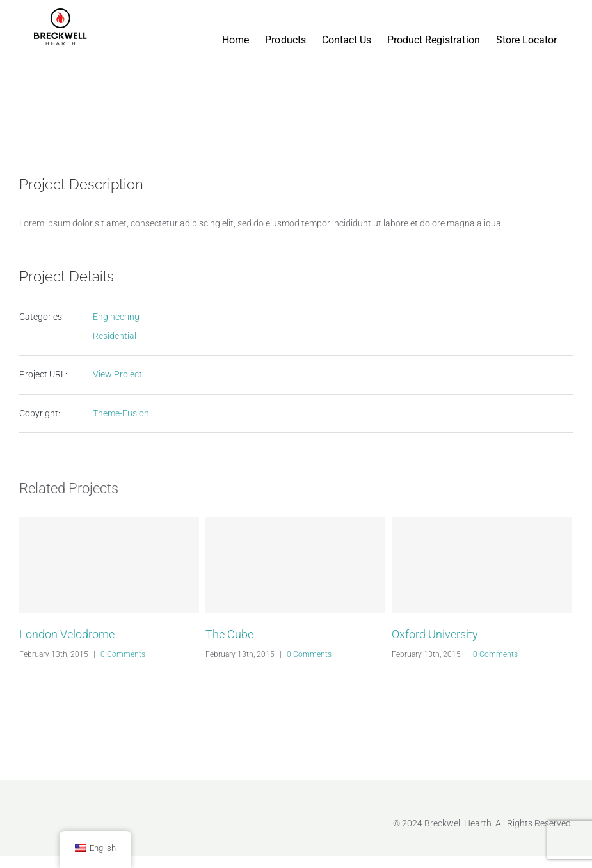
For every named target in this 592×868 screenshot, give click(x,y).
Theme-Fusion (121, 413)
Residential (115, 336)
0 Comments (123, 654)
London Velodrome (67, 634)
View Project (117, 374)
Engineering (116, 317)
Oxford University (435, 634)
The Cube (229, 634)
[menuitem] (236, 27)
